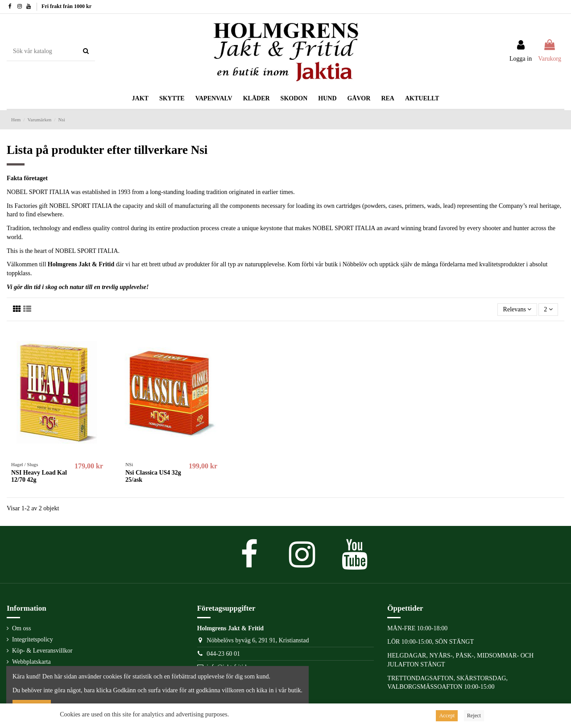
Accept (447, 716)
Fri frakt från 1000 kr (66, 6)
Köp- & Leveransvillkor (42, 651)
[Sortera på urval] (517, 310)
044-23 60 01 (223, 654)
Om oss (21, 628)
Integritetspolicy (33, 639)
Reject (474, 716)
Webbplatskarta (31, 662)
